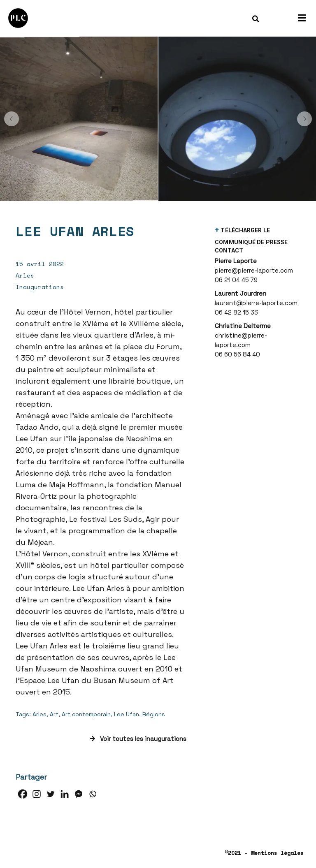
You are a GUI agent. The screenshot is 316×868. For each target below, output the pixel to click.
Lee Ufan (127, 714)
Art (54, 714)
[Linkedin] (65, 794)
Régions (154, 714)
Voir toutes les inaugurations (138, 739)
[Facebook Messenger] (79, 794)
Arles (39, 714)
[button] (12, 119)
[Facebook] (23, 794)
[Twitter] (51, 794)
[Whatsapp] (93, 794)
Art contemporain (86, 714)
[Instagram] (37, 794)
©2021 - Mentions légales (264, 853)
